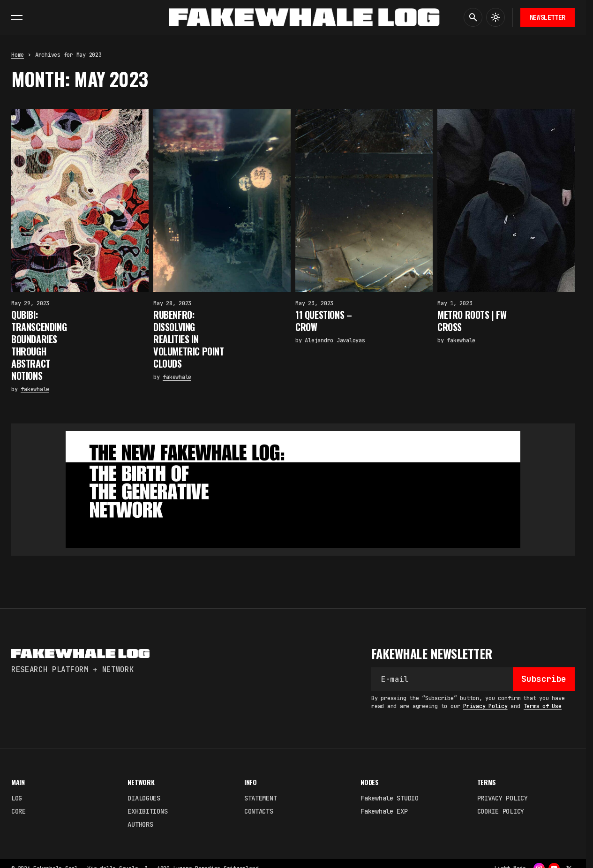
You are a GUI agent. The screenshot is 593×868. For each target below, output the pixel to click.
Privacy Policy (485, 706)
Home (18, 55)
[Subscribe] (544, 679)
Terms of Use (543, 706)
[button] (17, 17)
